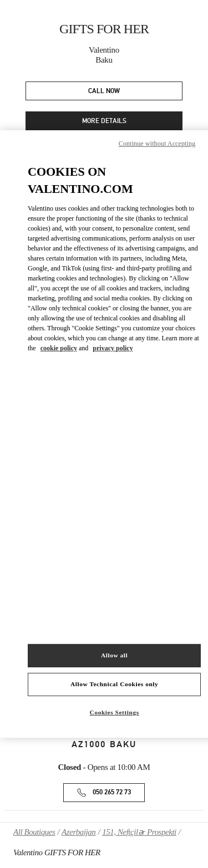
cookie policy (59, 348)
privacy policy (113, 348)
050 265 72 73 (112, 792)
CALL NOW (104, 91)
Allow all (114, 655)
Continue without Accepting (157, 144)
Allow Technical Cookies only (114, 684)
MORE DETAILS (104, 121)
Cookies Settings (115, 712)
